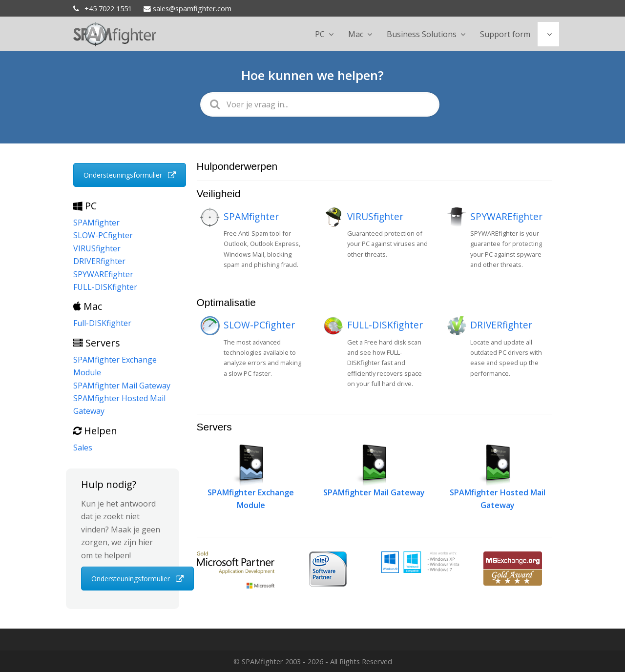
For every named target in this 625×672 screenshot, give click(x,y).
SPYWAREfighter (506, 216)
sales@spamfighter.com (187, 8)
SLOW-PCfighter (259, 325)
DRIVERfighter (501, 325)
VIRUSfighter (375, 216)
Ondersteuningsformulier (130, 175)
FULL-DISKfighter (385, 325)
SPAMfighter (251, 216)
